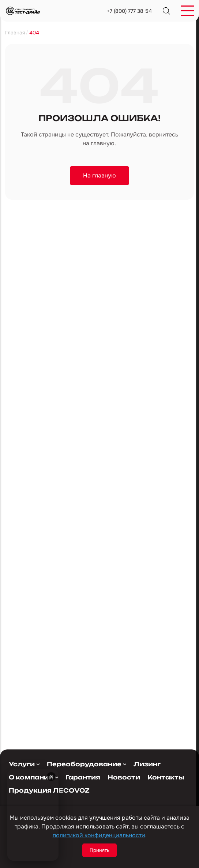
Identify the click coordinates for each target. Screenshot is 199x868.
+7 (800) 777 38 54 (129, 11)
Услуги (22, 764)
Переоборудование (84, 764)
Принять (99, 850)
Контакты (162, 777)
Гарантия (82, 777)
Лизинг (147, 764)
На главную (99, 175)
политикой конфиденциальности (99, 835)
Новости (122, 777)
